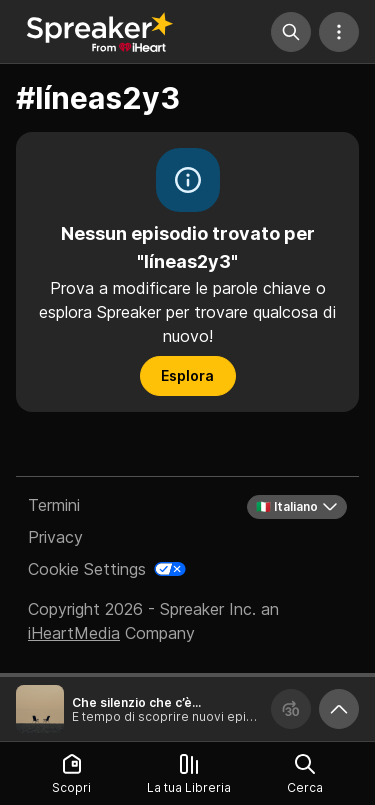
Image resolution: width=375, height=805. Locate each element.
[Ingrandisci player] (339, 709)
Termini (54, 505)
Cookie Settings (87, 569)
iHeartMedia (74, 633)
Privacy (55, 537)
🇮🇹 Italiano (297, 507)
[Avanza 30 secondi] (291, 709)
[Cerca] (291, 32)
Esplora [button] (187, 375)
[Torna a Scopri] (100, 32)
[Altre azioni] (339, 32)
